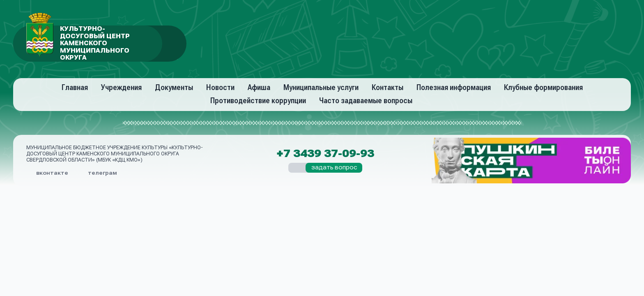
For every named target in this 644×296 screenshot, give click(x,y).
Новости (220, 87)
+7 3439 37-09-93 (325, 154)
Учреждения (121, 87)
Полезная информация (454, 87)
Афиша (259, 87)
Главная (75, 87)
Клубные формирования (543, 87)
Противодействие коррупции (258, 101)
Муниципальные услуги (321, 87)
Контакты (388, 87)
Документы (174, 87)
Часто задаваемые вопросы (366, 101)
